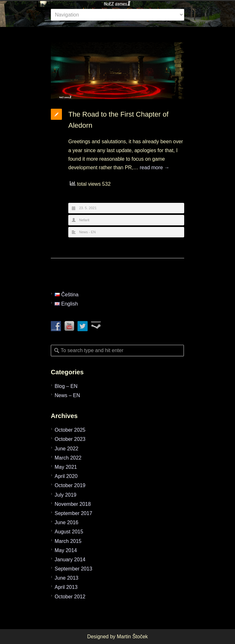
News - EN (87, 232)
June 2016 (67, 522)
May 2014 (66, 550)
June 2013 (67, 578)
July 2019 (66, 495)
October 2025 (70, 430)
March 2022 (68, 458)
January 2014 (70, 560)
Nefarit (84, 220)
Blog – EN (66, 386)
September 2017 (73, 513)
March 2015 (68, 541)
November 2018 (73, 504)
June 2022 (67, 449)
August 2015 (69, 532)
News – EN (67, 395)
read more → (154, 167)
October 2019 (70, 485)
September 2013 (73, 569)
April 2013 (66, 587)
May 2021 (66, 467)
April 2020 (66, 476)
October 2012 (70, 597)
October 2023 (70, 439)
